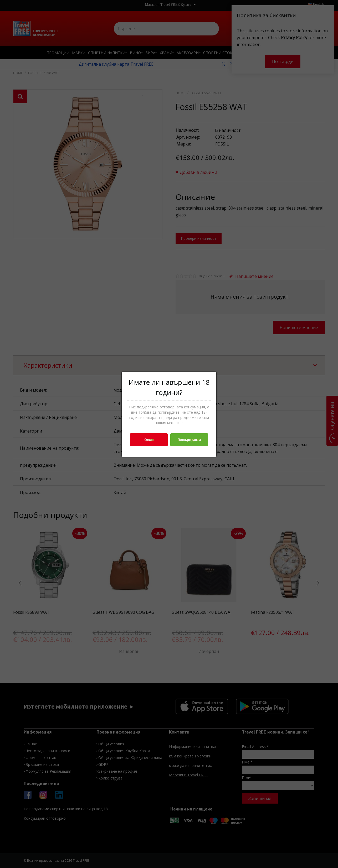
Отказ (149, 440)
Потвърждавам (189, 440)
